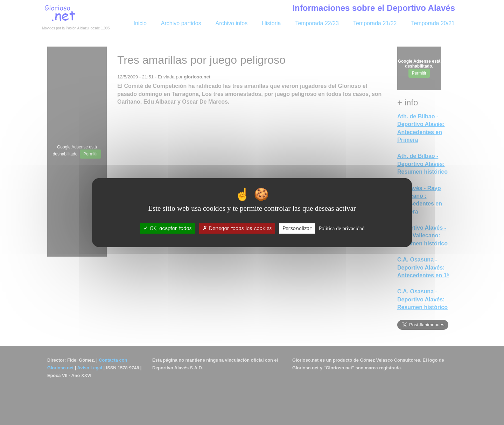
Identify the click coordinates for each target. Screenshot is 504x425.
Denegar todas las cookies (237, 228)
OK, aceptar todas (168, 228)
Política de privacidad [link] (342, 228)
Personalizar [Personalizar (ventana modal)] (297, 228)
